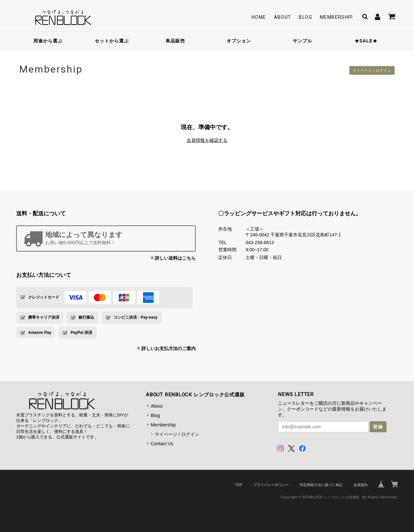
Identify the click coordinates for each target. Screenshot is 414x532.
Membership (336, 17)
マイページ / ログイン (370, 70)
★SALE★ (366, 41)
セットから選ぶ (112, 41)
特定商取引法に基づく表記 (321, 485)
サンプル (302, 41)
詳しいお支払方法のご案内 (169, 348)
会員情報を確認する (207, 140)
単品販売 (175, 41)
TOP (239, 485)
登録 (378, 427)
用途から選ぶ (48, 41)
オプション (239, 41)
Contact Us (162, 444)
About (283, 17)
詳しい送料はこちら (175, 258)
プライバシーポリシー (271, 485)
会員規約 (361, 485)
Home (259, 17)
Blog (305, 17)
